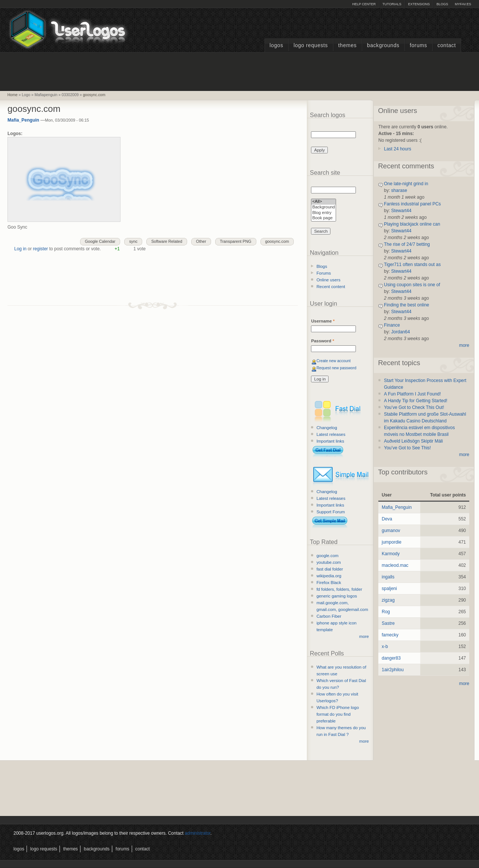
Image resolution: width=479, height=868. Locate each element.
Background (324, 207)
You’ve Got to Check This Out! (414, 407)
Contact (447, 45)
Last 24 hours (398, 149)
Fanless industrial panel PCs (412, 204)
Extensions (419, 4)
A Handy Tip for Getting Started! (416, 401)
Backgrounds (383, 45)
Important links (330, 441)
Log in (20, 249)
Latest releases (331, 434)
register (40, 249)
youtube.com (329, 562)
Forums (418, 45)
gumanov (391, 531)
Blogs (442, 4)
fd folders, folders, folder (339, 589)
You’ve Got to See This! (407, 448)
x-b (385, 647)
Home (13, 95)
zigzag (388, 600)
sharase (399, 190)
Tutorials (392, 4)
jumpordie (392, 542)
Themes (347, 45)
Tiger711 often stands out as (412, 265)
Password (322, 341)
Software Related (167, 241)
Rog (386, 612)
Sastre (388, 623)
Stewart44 (401, 211)
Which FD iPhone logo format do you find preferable (338, 714)
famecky (390, 635)
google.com (328, 556)
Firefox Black (329, 583)
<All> (324, 202)
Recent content (331, 287)
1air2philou (393, 670)
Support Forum (331, 512)
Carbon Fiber (329, 616)
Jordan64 (400, 332)
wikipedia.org (329, 576)
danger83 (391, 658)
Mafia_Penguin (23, 120)
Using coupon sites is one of (412, 285)
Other (201, 241)
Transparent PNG (236, 241)
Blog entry (324, 213)
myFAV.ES (463, 4)
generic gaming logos (337, 596)
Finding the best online (407, 305)
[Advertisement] (239, 71)
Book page (324, 218)
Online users (329, 280)
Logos (276, 45)
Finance (392, 325)
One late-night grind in (406, 184)
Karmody (391, 554)
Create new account (334, 361)
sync (133, 241)
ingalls (388, 577)
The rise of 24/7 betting (407, 244)
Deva (387, 519)
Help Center (364, 4)
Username (323, 321)
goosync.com (94, 95)
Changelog (327, 428)
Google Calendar (100, 241)
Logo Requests (311, 45)
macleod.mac (395, 565)
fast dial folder (330, 569)
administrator (198, 833)
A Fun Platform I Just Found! (412, 394)
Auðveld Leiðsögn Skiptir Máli (413, 441)
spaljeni (389, 589)
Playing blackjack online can (412, 224)
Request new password (337, 368)
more (364, 636)
